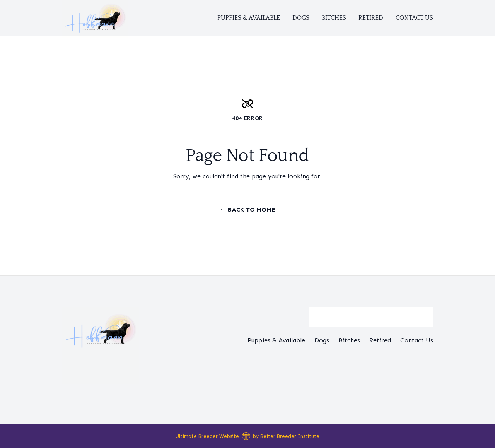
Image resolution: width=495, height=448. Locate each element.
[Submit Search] (424, 317)
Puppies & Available (249, 18)
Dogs (301, 18)
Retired (371, 18)
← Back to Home (247, 209)
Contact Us (414, 18)
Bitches (334, 18)
